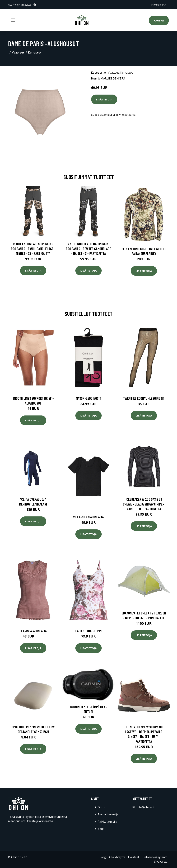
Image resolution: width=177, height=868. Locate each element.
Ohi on (102, 807)
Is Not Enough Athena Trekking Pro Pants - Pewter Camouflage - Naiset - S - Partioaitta (88, 249)
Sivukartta (161, 862)
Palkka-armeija (107, 822)
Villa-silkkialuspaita (88, 517)
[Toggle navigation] (13, 20)
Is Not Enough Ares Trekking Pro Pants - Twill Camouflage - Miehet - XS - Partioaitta (33, 249)
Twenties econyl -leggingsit (144, 398)
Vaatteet (18, 52)
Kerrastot (35, 52)
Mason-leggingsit (88, 398)
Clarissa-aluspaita (33, 631)
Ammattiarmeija (108, 814)
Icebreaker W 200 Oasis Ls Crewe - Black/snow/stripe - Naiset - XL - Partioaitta (144, 504)
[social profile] (35, 5)
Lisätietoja (104, 99)
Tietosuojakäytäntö (155, 857)
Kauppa (159, 20)
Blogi (101, 829)
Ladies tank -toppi (88, 631)
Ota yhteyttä (117, 857)
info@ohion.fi (159, 5)
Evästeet (134, 857)
